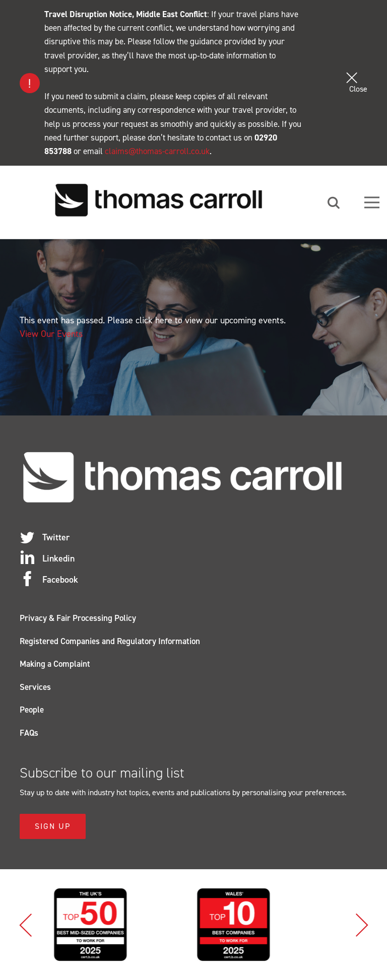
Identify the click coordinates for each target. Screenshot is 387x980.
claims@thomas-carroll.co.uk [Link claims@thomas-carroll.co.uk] (157, 151)
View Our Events (51, 334)
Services (35, 687)
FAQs (29, 733)
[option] (122, 925)
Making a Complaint (55, 664)
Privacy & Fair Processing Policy (78, 618)
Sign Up (53, 826)
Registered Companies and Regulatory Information (110, 641)
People (32, 710)
